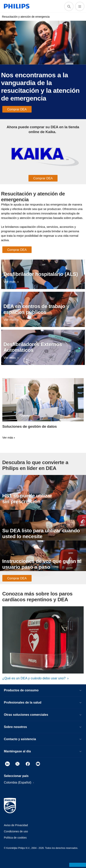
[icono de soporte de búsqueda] (69, 6)
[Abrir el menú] (80, 6)
